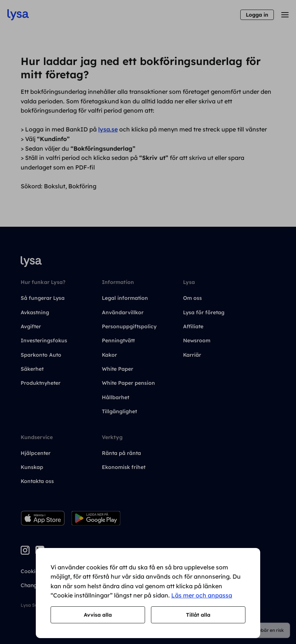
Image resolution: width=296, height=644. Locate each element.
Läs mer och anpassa (202, 595)
